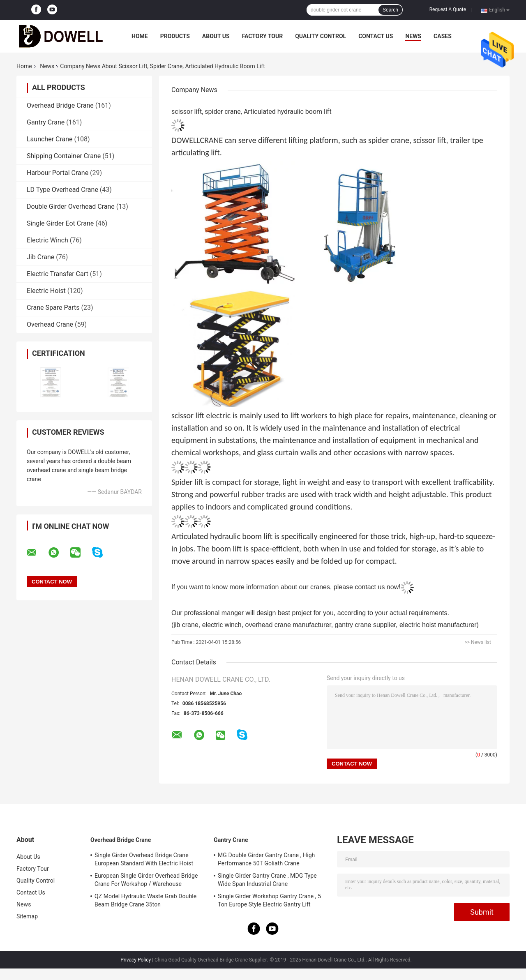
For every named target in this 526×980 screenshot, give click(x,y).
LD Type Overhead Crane (62, 190)
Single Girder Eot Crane (60, 223)
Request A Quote (448, 9)
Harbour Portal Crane (58, 173)
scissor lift (429, 140)
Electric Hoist (46, 291)
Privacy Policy (136, 960)
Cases (443, 36)
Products (175, 36)
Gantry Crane (46, 122)
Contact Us (376, 36)
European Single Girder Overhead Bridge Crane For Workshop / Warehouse (146, 880)
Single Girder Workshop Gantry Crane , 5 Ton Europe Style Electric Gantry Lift (269, 900)
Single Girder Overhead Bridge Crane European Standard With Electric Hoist (144, 859)
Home (140, 36)
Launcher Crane (50, 139)
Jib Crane (40, 257)
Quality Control (321, 36)
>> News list (478, 642)
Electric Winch (47, 240)
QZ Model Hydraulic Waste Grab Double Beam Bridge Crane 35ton (145, 900)
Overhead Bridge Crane (60, 105)
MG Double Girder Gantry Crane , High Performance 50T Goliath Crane (266, 859)
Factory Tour (263, 36)
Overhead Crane (50, 324)
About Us (216, 36)
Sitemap (27, 916)
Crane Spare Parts (53, 308)
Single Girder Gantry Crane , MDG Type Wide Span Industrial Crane (267, 880)
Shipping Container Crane (64, 156)
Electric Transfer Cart (58, 274)
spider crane (389, 140)
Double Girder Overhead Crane (71, 206)
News (413, 36)
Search (390, 10)
